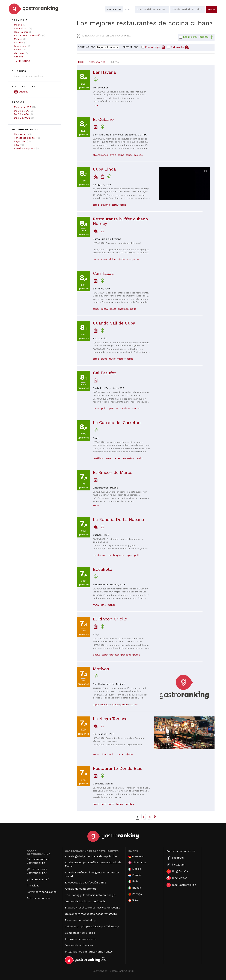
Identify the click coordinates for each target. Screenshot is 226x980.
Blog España (177, 871)
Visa (16, 145)
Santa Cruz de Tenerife (28, 35)
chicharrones (100, 155)
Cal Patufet (104, 373)
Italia (133, 881)
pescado (126, 655)
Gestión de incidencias (79, 945)
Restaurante (114, 9)
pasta (113, 309)
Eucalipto (102, 569)
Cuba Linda (104, 169)
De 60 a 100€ (22, 118)
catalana (125, 408)
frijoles (121, 259)
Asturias (19, 42)
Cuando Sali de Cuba (114, 323)
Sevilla (18, 50)
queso (115, 704)
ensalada (123, 309)
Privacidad (33, 886)
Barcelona (20, 46)
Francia (135, 875)
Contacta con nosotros (181, 851)
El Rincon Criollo (110, 619)
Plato (128, 9)
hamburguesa (116, 555)
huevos (139, 155)
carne (121, 155)
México (135, 869)
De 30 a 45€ (21, 114)
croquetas (133, 259)
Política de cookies (39, 898)
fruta (96, 605)
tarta (115, 205)
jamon (124, 704)
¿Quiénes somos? (38, 879)
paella (96, 655)
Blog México (177, 878)
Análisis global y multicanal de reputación (91, 856)
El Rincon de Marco (113, 472)
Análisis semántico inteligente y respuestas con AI (92, 874)
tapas (129, 155)
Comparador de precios (80, 933)
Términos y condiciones (42, 892)
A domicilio (180, 47)
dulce (112, 259)
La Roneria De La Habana (118, 520)
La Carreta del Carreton (117, 423)
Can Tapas (103, 273)
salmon (134, 704)
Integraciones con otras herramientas (89, 952)
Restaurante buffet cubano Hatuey (120, 221)
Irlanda (135, 888)
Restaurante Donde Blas (118, 768)
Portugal (135, 894)
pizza (105, 309)
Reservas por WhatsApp (81, 920)
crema (136, 408)
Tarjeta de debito (24, 138)
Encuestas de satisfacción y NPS (86, 883)
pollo (133, 309)
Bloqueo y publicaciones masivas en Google (93, 908)
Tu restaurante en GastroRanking (38, 861)
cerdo (123, 205)
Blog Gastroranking (181, 885)
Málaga (18, 39)
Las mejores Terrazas (198, 37)
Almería (18, 57)
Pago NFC (20, 141)
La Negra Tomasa (110, 719)
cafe (103, 605)
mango (112, 605)
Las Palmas (21, 28)
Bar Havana (104, 72)
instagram (176, 865)
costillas (98, 458)
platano (105, 205)
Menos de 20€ (23, 107)
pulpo (137, 655)
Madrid (18, 25)
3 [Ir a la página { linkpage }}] (150, 817)
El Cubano (103, 119)
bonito (97, 555)
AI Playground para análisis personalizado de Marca (93, 864)
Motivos (101, 669)
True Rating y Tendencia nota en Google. (90, 895)
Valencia (19, 53)
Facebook (176, 858)
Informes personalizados (81, 939)
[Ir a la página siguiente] (155, 816)
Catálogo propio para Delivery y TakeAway (92, 926)
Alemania (136, 856)
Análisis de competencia (80, 889)
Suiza (133, 900)
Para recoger (155, 47)
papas (116, 458)
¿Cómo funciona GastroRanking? (37, 871)
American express (24, 148)
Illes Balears (21, 32)
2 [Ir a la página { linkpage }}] (144, 817)
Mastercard (21, 134)
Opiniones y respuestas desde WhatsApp (91, 914)
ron (104, 555)
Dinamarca (137, 863)
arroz (113, 155)
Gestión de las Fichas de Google (85, 901)
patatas (114, 408)
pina (95, 105)
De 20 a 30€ (21, 111)
